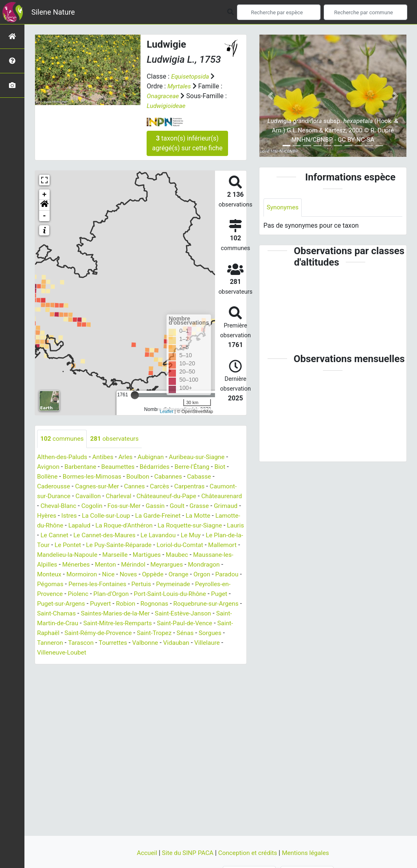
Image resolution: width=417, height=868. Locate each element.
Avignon (49, 467)
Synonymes (283, 208)
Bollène (48, 477)
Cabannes (174, 477)
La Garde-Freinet (218, 516)
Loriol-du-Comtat (94, 555)
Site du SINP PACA (187, 853)
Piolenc (227, 594)
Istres (125, 516)
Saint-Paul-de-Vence (143, 633)
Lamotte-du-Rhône (98, 526)
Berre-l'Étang (198, 467)
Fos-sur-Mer (172, 506)
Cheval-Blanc (103, 506)
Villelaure (182, 653)
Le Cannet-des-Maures (190, 535)
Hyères (102, 516)
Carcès (165, 487)
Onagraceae (164, 96)
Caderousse (54, 487)
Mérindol (77, 575)
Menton (48, 575)
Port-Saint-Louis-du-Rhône (117, 604)
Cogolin (138, 506)
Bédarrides (159, 467)
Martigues (83, 565)
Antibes (105, 457)
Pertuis (91, 594)
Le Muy (81, 545)
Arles (129, 457)
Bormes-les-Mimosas (94, 477)
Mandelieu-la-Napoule (190, 555)
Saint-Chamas (217, 614)
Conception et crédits (249, 853)
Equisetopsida (191, 76)
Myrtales (180, 86)
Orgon (141, 584)
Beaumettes (121, 467)
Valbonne (117, 653)
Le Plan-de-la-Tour (123, 545)
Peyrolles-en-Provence (179, 594)
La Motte (53, 526)
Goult (227, 506)
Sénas (147, 643)
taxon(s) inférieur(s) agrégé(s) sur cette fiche (187, 143)
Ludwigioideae (170, 106)
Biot (227, 467)
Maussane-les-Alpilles (163, 565)
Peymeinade (124, 594)
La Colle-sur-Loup (164, 516)
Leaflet (166, 411)
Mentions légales (308, 853)
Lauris (110, 535)
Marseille (50, 565)
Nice (44, 584)
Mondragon (151, 575)
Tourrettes (84, 653)
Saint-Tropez (114, 643)
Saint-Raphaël (197, 633)
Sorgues (172, 643)
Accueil (144, 853)
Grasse (47, 516)
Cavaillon (119, 496)
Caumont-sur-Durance (69, 496)
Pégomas (198, 584)
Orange (116, 584)
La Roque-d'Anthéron (188, 526)
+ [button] (45, 195)
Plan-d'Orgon (56, 604)
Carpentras (195, 487)
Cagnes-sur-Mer (100, 487)
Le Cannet (138, 535)
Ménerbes (214, 565)
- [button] (45, 216)
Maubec (115, 565)
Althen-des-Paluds (63, 457)
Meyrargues (112, 575)
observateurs (117, 439)
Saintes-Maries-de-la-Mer (73, 623)
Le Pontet (167, 545)
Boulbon (142, 477)
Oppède (90, 584)
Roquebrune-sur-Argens (158, 614)
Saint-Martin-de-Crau (208, 623)
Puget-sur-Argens (207, 604)
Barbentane (82, 467)
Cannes (138, 487)
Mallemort (138, 555)
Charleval (150, 496)
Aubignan (155, 457)
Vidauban (149, 653)
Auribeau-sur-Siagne (203, 457)
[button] (44, 205)
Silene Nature (53, 12)
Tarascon (50, 653)
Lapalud (142, 526)
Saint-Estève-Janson (144, 623)
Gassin (204, 506)
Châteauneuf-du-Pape (200, 496)
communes (63, 439)
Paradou (167, 584)
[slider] (135, 395)
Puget (168, 604)
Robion (74, 614)
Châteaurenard (58, 506)
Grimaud (75, 516)
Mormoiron (218, 575)
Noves (65, 584)
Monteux (185, 575)
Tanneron (203, 643)
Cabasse (206, 477)
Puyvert (48, 614)
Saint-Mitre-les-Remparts (73, 633)
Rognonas (104, 614)
